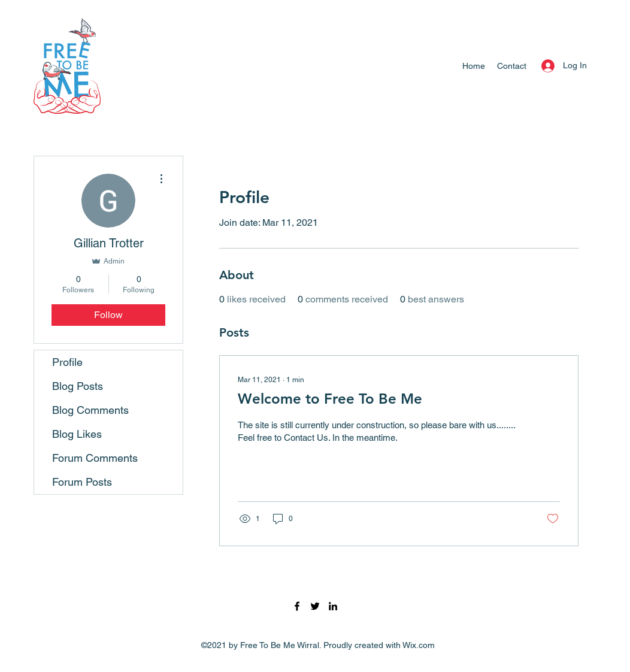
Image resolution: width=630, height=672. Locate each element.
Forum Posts (82, 482)
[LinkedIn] (333, 606)
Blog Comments (90, 410)
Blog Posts (78, 386)
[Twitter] (315, 606)
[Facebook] (297, 606)
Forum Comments (95, 458)
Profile (67, 362)
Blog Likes (77, 434)
